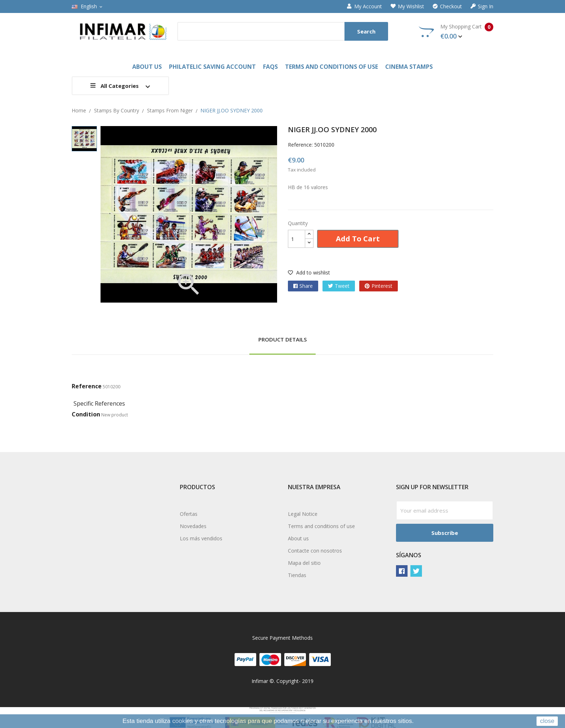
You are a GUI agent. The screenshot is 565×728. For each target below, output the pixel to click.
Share (306, 286)
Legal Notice (303, 514)
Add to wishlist (309, 273)
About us (298, 538)
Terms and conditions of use (321, 526)
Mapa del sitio (304, 563)
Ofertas (189, 514)
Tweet (342, 286)
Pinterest (382, 286)
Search (366, 31)
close (547, 721)
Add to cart (358, 239)
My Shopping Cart (456, 32)
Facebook (402, 571)
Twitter (416, 571)
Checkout (447, 6)
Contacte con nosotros (315, 551)
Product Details (282, 339)
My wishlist (407, 6)
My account (364, 6)
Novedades (193, 526)
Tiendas (297, 575)
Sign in (482, 6)
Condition (86, 414)
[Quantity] (297, 239)
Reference (87, 386)
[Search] (283, 31)
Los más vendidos (201, 538)
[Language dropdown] (88, 6)
